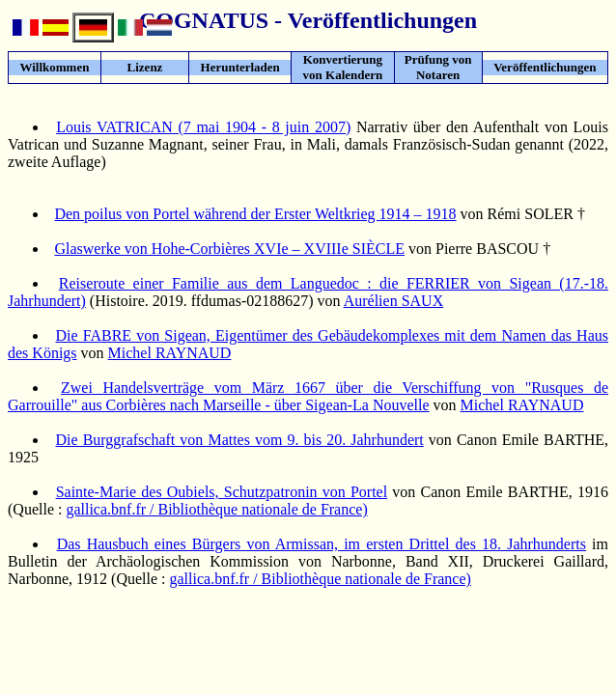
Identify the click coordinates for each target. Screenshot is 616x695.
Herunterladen (240, 67)
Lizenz (145, 67)
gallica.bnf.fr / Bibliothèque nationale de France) (216, 509)
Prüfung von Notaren (438, 67)
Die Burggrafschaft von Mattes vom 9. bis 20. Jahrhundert (240, 440)
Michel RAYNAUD (170, 353)
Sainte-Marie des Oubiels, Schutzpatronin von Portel (222, 492)
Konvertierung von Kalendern (343, 67)
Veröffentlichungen (545, 67)
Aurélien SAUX (394, 301)
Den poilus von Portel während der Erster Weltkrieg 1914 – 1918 (255, 214)
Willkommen (54, 67)
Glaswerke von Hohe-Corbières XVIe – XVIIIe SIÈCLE (229, 249)
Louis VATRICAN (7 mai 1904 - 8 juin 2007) (203, 127)
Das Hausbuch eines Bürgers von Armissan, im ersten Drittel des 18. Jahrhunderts (322, 544)
